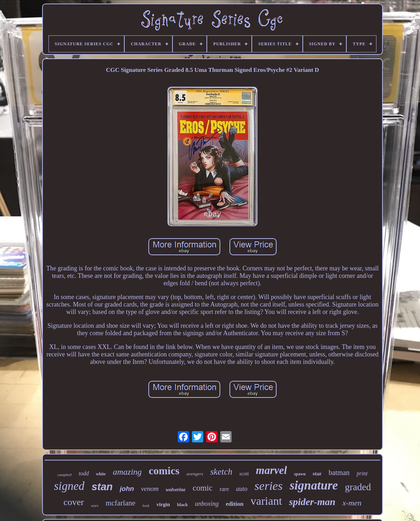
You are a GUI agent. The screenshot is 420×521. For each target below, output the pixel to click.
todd (84, 473)
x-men (352, 503)
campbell (64, 475)
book (146, 506)
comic (203, 488)
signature (314, 485)
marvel (272, 470)
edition (234, 504)
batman (339, 473)
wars (95, 505)
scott (244, 474)
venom (150, 489)
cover (74, 502)
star (317, 474)
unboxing (207, 504)
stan (102, 487)
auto (242, 489)
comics (164, 471)
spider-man (312, 502)
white (101, 474)
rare (224, 489)
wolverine (176, 490)
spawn (300, 474)
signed (69, 486)
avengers (195, 474)
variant (266, 501)
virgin (163, 504)
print (362, 473)
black (182, 505)
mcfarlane (120, 503)
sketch (221, 472)
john (127, 489)
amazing (127, 472)
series (269, 486)
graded (358, 487)
